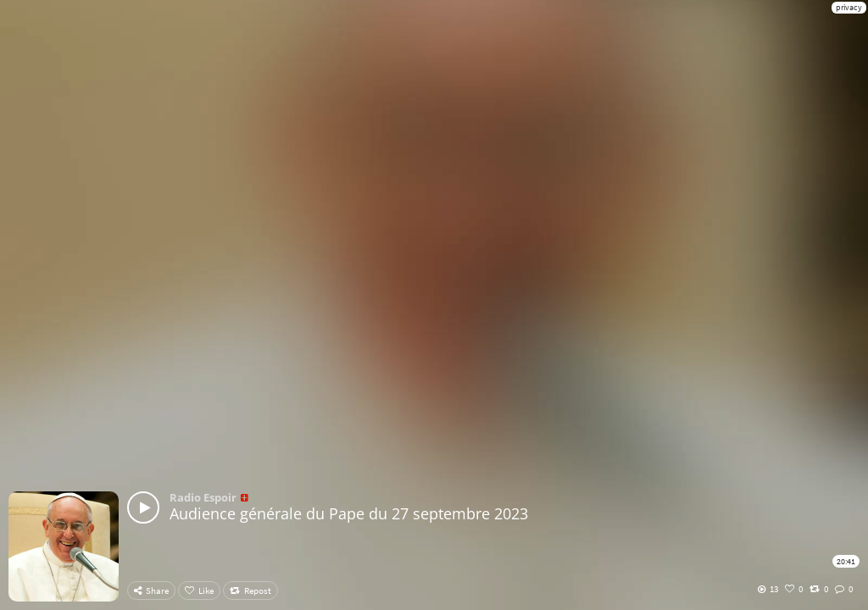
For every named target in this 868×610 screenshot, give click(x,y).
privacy (849, 7)
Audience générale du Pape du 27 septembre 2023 (349, 513)
